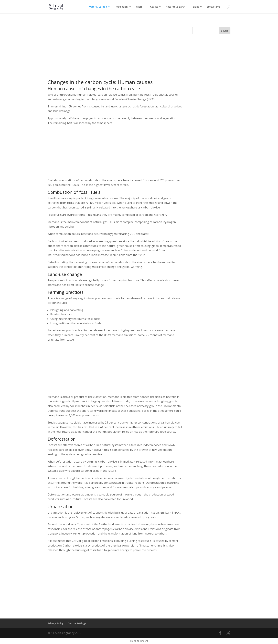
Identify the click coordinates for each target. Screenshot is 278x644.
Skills (196, 7)
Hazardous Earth (175, 7)
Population (121, 7)
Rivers (139, 7)
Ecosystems (213, 7)
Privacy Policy (56, 623)
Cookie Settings (77, 623)
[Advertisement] (115, 51)
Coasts (154, 7)
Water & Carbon (98, 7)
